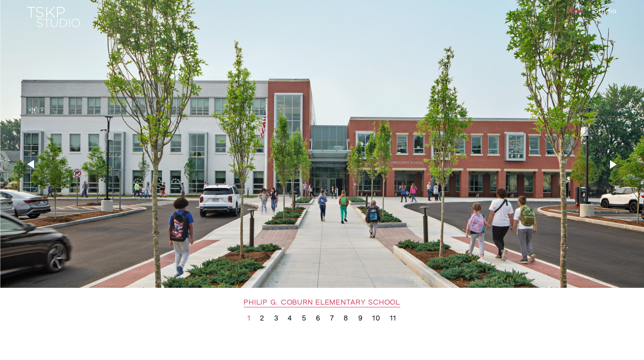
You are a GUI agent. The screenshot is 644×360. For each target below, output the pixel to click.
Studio (606, 11)
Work (576, 11)
